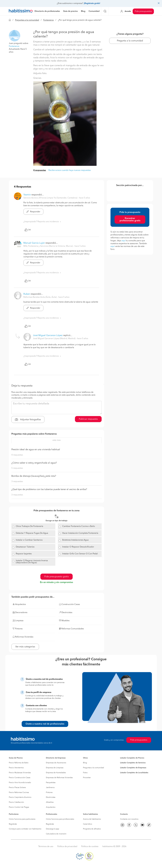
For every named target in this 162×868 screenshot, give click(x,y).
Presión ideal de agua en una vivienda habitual (36, 450)
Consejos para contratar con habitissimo (25, 829)
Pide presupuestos (143, 11)
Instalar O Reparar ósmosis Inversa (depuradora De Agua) (32, 562)
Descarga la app (53, 829)
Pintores (49, 792)
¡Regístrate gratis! (92, 3)
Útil (28, 230)
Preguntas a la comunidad (27, 20)
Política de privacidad (67, 847)
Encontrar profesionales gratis (130, 220)
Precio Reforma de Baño (19, 763)
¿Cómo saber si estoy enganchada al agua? (34, 463)
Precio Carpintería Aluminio (20, 797)
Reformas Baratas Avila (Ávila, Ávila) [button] (40, 297)
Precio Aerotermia (16, 768)
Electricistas (51, 797)
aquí (124, 241)
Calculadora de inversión (56, 834)
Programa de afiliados (92, 829)
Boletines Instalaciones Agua (75, 540)
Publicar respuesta (88, 419)
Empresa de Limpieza (55, 768)
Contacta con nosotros (129, 819)
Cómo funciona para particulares (22, 819)
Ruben (27, 294)
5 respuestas (17, 468)
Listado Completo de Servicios (133, 763)
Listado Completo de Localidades (134, 773)
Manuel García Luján (34, 243)
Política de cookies (90, 847)
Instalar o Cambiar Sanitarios (29, 540)
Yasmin (27, 195)
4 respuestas (40, 170)
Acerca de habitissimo (92, 819)
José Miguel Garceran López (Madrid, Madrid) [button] (54, 339)
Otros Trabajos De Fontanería (29, 526)
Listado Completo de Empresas (133, 768)
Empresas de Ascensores (56, 763)
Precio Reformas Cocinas (19, 792)
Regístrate (13, 824)
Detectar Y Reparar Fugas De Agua (32, 533)
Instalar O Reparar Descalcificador (78, 547)
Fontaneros (48, 20)
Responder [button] (33, 212)
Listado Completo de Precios (132, 758)
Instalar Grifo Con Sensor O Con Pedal (80, 554)
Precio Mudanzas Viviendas (20, 773)
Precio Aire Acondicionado (20, 783)
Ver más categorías (25, 647)
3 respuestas (17, 482)
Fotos (85, 773)
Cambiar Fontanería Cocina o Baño (79, 526)
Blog (85, 763)
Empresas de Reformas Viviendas (59, 778)
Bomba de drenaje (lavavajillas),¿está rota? (34, 476)
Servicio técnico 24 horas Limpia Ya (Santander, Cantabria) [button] (51, 198)
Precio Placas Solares (17, 788)
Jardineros (50, 788)
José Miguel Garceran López (48, 335)
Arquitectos (51, 807)
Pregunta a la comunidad (130, 41)
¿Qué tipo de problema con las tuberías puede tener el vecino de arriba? (49, 489)
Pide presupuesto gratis (57, 577)
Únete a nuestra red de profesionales (45, 724)
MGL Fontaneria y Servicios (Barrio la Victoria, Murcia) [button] (48, 246)
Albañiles (50, 802)
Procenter (87, 778)
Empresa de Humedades (56, 773)
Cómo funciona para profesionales (60, 819)
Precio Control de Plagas (19, 807)
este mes (57, 440)
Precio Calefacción (16, 802)
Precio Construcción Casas (20, 778)
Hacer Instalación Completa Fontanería (80, 533)
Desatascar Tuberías (25, 547)
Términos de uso (46, 847)
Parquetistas (51, 783)
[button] (15, 36)
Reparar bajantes (24, 554)
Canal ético (88, 824)
